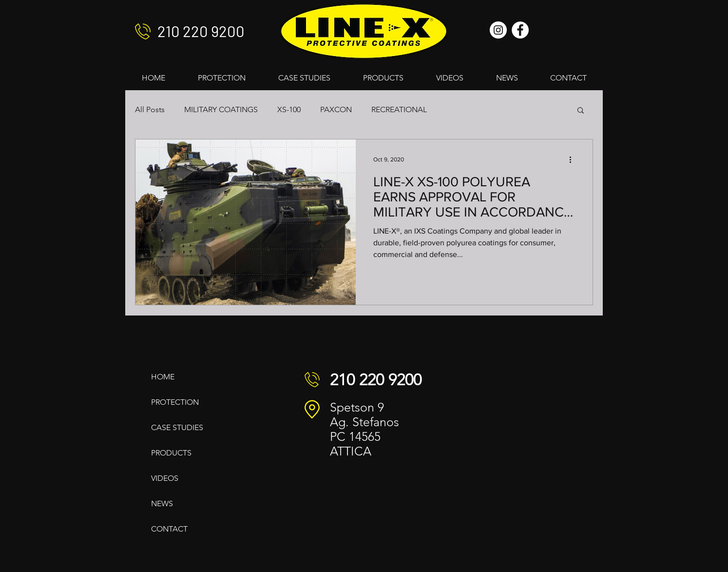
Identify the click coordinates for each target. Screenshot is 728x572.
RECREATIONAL (399, 109)
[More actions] (574, 159)
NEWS (162, 503)
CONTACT (169, 529)
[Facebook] (520, 30)
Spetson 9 (357, 407)
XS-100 (289, 109)
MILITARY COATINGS (221, 109)
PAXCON (336, 109)
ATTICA (351, 451)
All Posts (150, 109)
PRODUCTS (171, 453)
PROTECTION (175, 402)
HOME (163, 377)
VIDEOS (165, 478)
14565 (365, 436)
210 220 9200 (201, 31)
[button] (581, 111)
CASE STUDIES (177, 427)
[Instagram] (498, 30)
